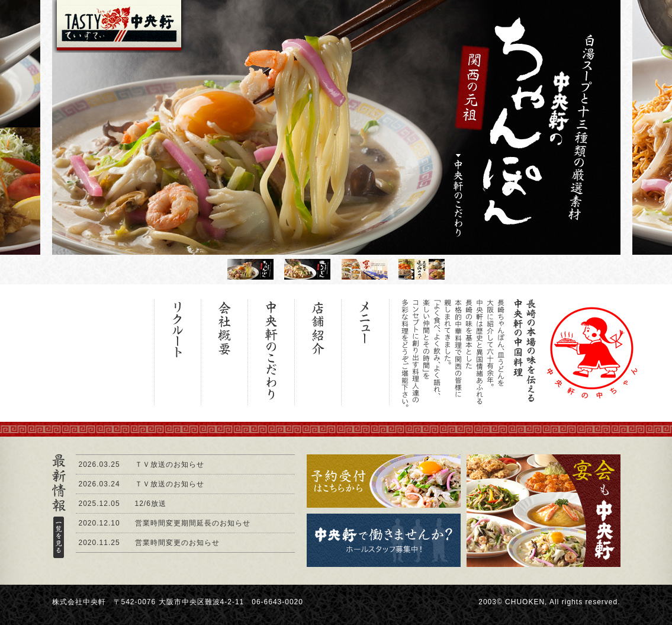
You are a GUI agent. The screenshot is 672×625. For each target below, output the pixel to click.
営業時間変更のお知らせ (177, 543)
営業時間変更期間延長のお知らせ (193, 523)
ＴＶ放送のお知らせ (170, 464)
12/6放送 (151, 504)
